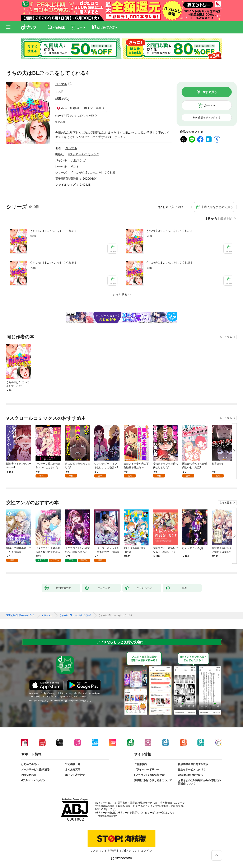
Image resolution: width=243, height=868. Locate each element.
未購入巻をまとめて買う (217, 207)
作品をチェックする (209, 117)
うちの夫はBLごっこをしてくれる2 (169, 231)
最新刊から (228, 219)
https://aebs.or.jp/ (107, 816)
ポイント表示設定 (75, 775)
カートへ (210, 105)
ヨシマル (61, 84)
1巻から (211, 219)
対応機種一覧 (73, 764)
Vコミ (75, 166)
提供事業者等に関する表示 (193, 764)
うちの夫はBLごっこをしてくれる (93, 172)
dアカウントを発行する (106, 851)
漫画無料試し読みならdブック (20, 615)
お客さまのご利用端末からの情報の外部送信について (199, 782)
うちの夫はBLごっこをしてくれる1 (53, 231)
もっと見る (226, 337)
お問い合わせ (29, 775)
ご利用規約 (140, 764)
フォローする (70, 84)
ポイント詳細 (93, 108)
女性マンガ (78, 160)
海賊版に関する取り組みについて (153, 780)
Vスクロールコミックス (84, 154)
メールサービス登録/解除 (35, 770)
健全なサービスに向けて (192, 770)
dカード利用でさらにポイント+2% (75, 116)
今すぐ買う (210, 92)
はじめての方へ (30, 764)
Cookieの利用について (191, 775)
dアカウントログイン (33, 780)
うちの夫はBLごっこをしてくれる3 (53, 263)
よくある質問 (73, 770)
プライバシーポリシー (147, 770)
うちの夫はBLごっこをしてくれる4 (169, 263)
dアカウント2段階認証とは (149, 775)
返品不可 (60, 122)
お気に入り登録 (173, 207)
